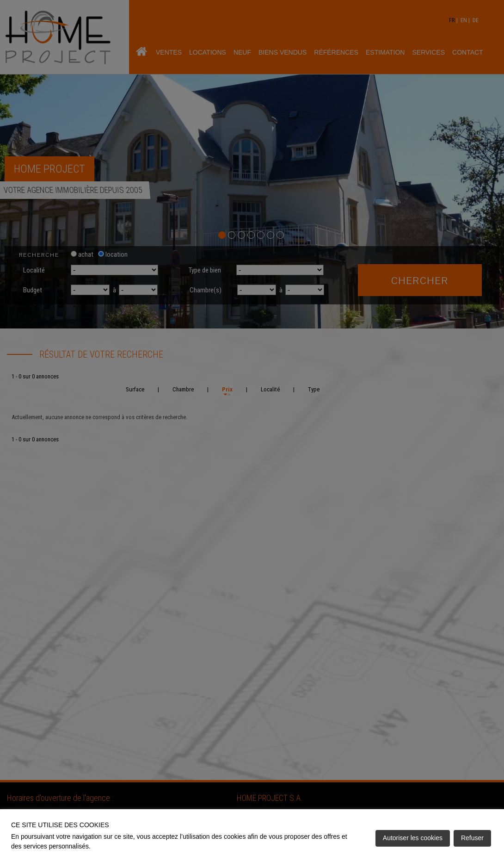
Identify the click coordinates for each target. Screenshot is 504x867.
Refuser (472, 838)
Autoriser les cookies (413, 838)
